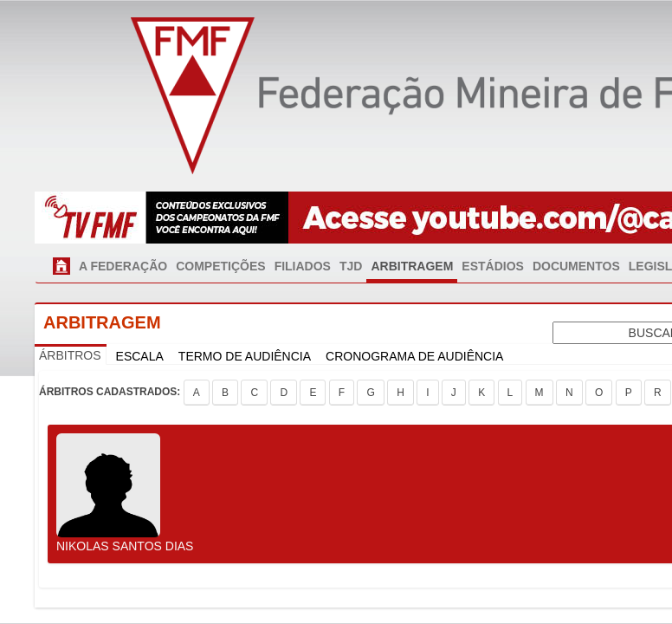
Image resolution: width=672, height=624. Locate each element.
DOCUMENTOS (576, 266)
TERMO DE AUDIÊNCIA (245, 356)
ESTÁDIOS (493, 266)
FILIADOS (303, 266)
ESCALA (140, 356)
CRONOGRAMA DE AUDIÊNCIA (414, 356)
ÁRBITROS (70, 355)
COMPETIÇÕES (220, 266)
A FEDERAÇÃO (123, 266)
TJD (351, 266)
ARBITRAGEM (412, 266)
